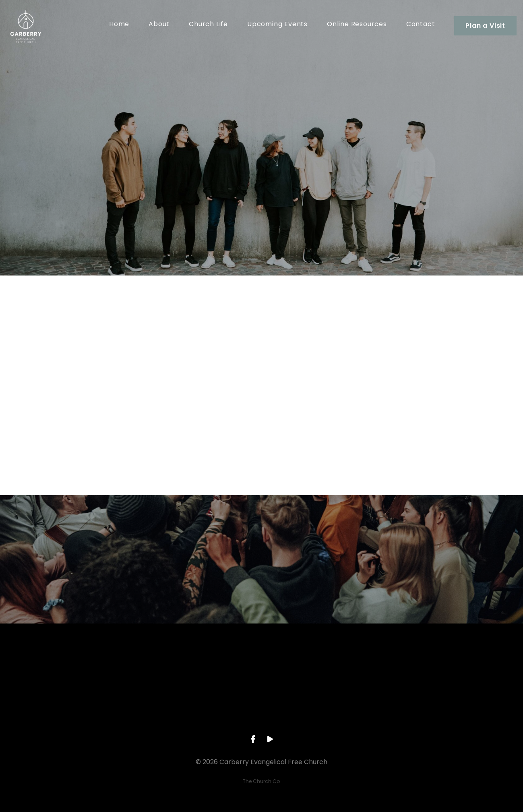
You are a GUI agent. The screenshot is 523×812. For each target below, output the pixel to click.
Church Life (208, 25)
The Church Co (261, 781)
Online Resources (357, 25)
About (159, 25)
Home (119, 25)
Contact (421, 25)
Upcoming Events (277, 25)
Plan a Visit (485, 26)
